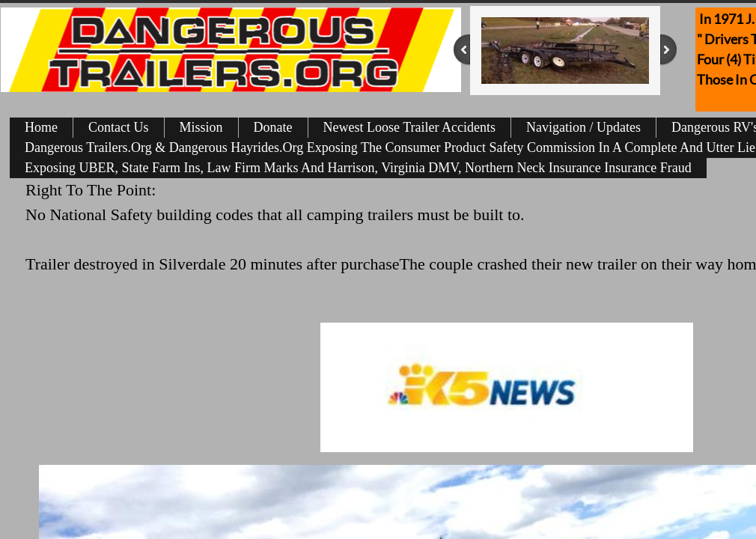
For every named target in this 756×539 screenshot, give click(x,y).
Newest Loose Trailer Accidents (409, 127)
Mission (201, 127)
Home (41, 127)
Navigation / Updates (583, 127)
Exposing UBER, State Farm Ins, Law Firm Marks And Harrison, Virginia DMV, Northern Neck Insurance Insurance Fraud (358, 168)
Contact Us (119, 127)
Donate (273, 127)
